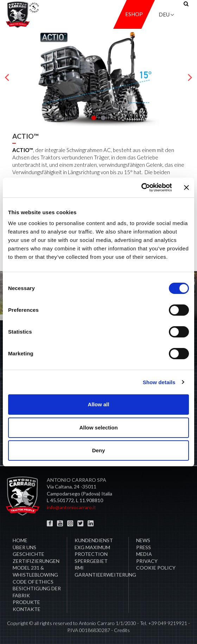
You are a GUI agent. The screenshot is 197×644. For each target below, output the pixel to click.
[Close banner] (186, 188)
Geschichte (28, 554)
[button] (94, 118)
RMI (79, 568)
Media (144, 554)
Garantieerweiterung (105, 575)
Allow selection (98, 428)
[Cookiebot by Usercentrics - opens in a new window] (141, 188)
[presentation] (7, 78)
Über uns (24, 547)
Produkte (26, 602)
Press (144, 547)
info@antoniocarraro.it (71, 507)
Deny (99, 450)
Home (20, 540)
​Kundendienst (94, 540)
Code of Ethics (33, 582)
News (143, 540)
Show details (159, 382)
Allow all (99, 404)
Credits (122, 630)
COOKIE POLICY (156, 568)
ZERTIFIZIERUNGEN (36, 561)
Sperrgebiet (91, 561)
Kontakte (27, 609)
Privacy (147, 561)
